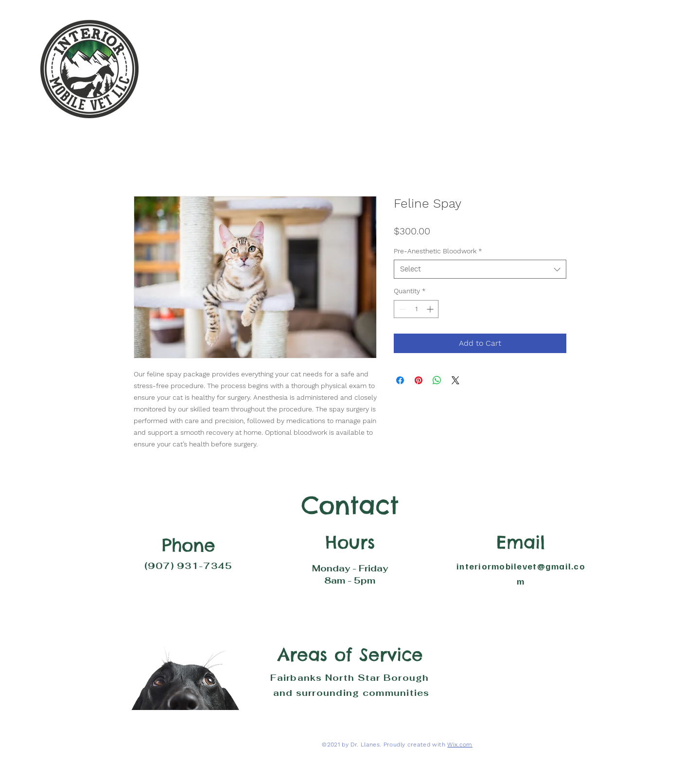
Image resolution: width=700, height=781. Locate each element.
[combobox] (480, 269)
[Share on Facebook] (400, 380)
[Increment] (431, 309)
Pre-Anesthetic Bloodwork (438, 251)
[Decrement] (401, 309)
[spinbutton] (416, 309)
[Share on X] (455, 380)
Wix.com (460, 745)
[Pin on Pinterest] (419, 380)
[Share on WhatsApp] (437, 380)
